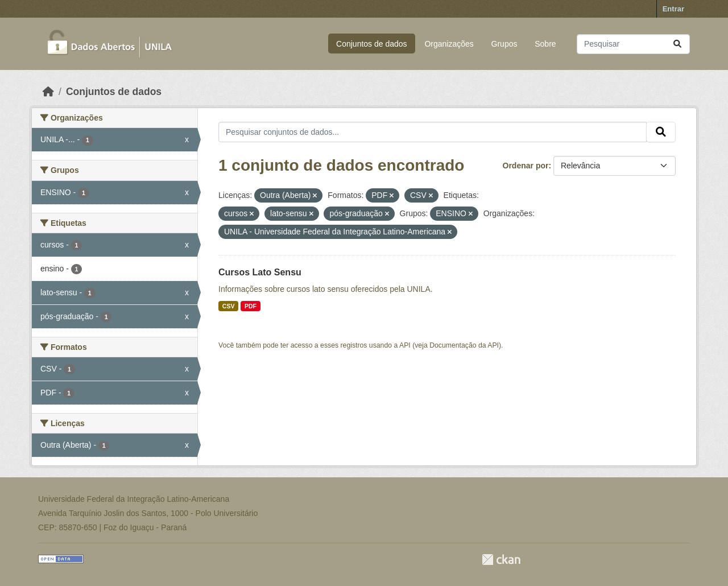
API (405, 345)
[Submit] (677, 44)
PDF (251, 306)
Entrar (673, 9)
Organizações (449, 44)
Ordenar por (526, 166)
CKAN (501, 560)
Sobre (545, 44)
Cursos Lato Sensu (260, 272)
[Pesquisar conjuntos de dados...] (633, 44)
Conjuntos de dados (372, 44)
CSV (229, 306)
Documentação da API (464, 345)
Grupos (504, 44)
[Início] (48, 92)
